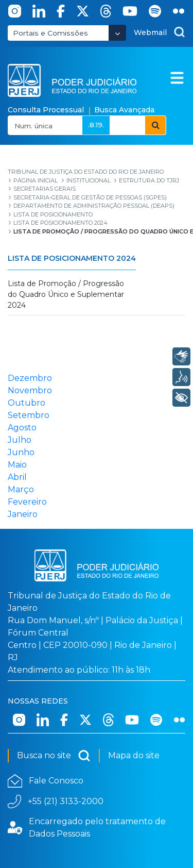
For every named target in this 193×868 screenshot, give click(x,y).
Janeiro (23, 514)
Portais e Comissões (50, 33)
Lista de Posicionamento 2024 (72, 258)
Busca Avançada (124, 110)
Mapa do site (134, 755)
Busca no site (54, 756)
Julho (20, 440)
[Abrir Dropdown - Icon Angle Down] (117, 33)
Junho (21, 452)
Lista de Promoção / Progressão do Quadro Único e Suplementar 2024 (66, 294)
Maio (17, 465)
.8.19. (96, 125)
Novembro (30, 390)
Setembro (29, 415)
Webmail (150, 32)
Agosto (22, 428)
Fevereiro (27, 502)
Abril (17, 477)
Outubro (27, 403)
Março (21, 489)
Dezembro (30, 378)
